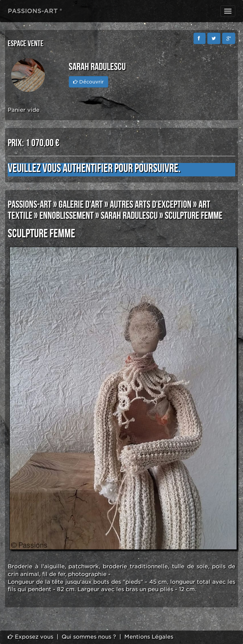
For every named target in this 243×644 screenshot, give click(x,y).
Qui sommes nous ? (89, 637)
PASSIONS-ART (30, 205)
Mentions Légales (149, 637)
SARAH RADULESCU (129, 216)
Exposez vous (31, 637)
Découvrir (88, 82)
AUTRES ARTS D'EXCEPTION (151, 205)
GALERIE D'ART (81, 205)
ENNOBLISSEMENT (67, 216)
